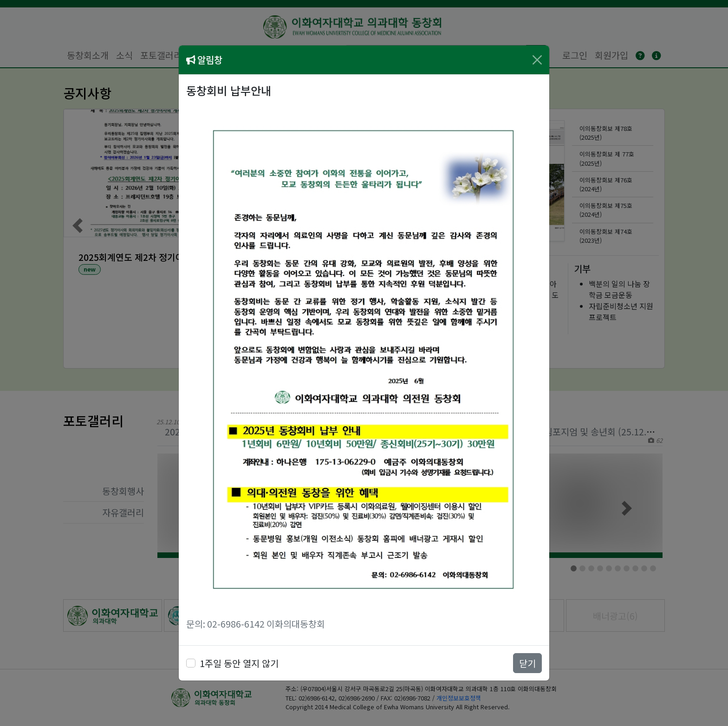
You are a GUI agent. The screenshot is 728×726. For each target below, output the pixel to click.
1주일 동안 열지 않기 (239, 663)
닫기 (527, 663)
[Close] (537, 60)
